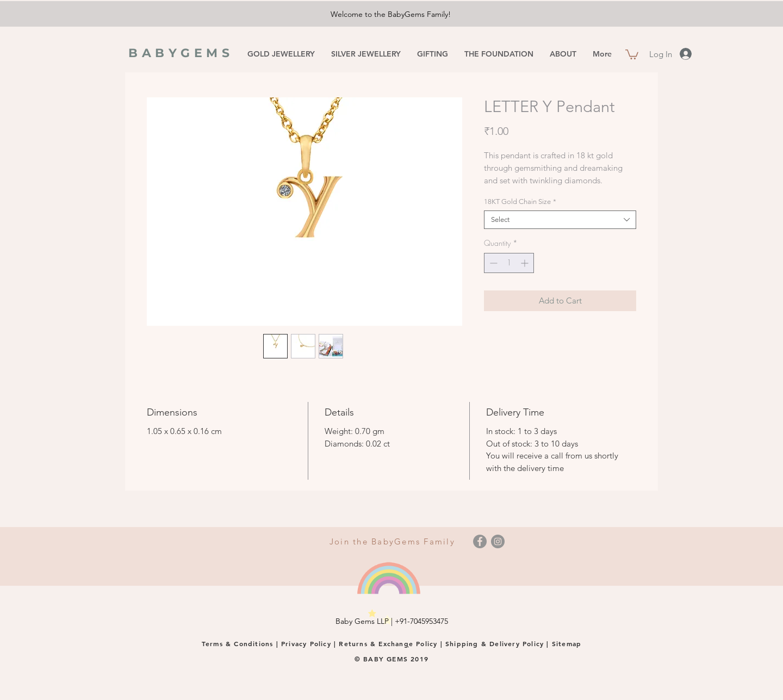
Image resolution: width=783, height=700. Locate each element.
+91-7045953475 (421, 621)
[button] (632, 54)
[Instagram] (498, 541)
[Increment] (526, 263)
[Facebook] (480, 541)
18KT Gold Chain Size (520, 202)
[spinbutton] (509, 263)
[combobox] (560, 220)
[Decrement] (492, 263)
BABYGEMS (181, 53)
